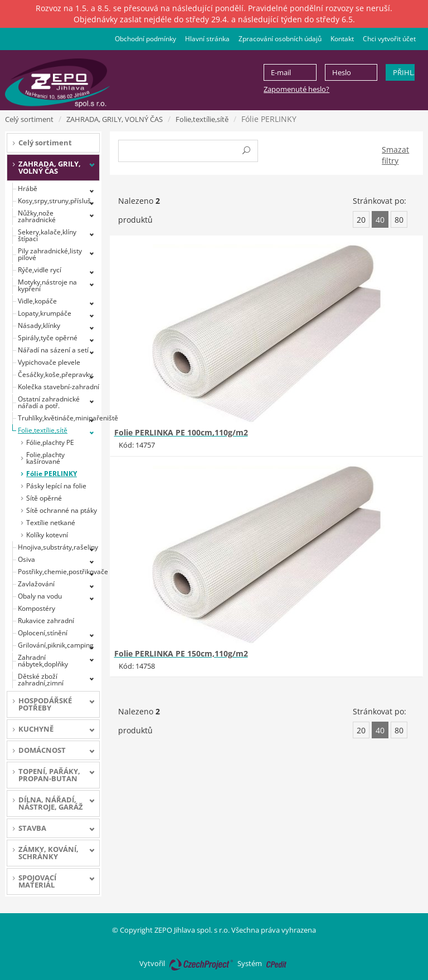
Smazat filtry (395, 155)
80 (399, 220)
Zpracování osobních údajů (280, 39)
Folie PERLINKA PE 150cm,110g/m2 (181, 653)
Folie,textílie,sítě (202, 119)
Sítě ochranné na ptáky (62, 510)
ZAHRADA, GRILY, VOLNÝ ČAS (115, 119)
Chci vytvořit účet (389, 39)
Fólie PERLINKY (52, 474)
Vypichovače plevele (49, 362)
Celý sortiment (29, 119)
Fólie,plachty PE (50, 442)
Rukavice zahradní (46, 621)
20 (361, 220)
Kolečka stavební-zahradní (59, 387)
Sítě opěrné (44, 498)
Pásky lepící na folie (56, 486)
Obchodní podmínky (145, 39)
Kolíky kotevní (47, 535)
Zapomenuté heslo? (296, 89)
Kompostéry (37, 608)
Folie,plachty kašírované (45, 458)
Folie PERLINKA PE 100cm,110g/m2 (181, 432)
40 (380, 220)
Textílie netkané (51, 523)
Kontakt (342, 39)
